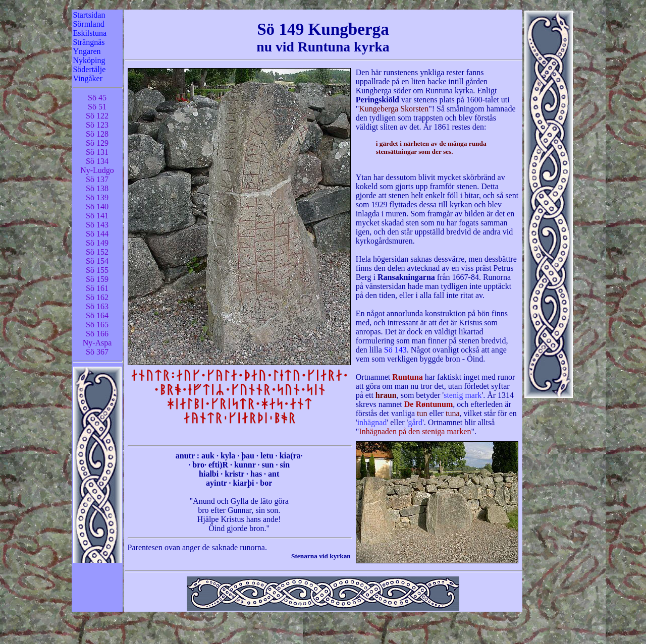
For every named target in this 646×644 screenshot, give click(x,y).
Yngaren (87, 51)
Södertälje (89, 69)
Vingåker (88, 78)
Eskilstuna (90, 33)
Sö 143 (395, 350)
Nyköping (89, 60)
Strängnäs (89, 42)
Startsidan (89, 15)
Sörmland (88, 24)
